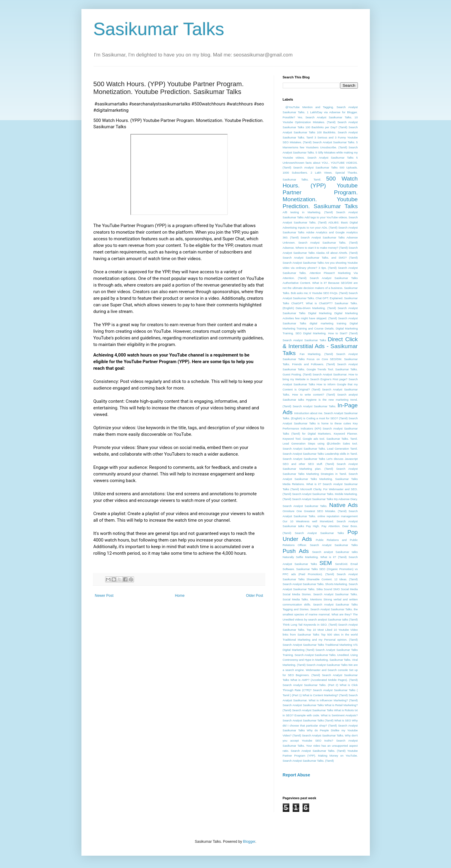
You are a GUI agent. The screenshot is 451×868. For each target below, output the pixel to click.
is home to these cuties (334, 423)
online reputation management (337, 516)
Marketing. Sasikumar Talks (339, 479)
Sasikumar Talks (159, 29)
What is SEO (343, 720)
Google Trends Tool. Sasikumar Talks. (332, 369)
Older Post (255, 596)
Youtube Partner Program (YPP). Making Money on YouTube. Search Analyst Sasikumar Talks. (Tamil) (320, 756)
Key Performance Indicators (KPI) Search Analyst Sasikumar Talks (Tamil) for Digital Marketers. (320, 428)
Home (180, 596)
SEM (326, 563)
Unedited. (343, 655)
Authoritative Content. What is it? (305, 283)
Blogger (249, 842)
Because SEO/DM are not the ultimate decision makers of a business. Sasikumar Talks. (320, 288)
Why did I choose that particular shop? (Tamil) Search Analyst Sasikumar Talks (320, 725)
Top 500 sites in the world (339, 634)
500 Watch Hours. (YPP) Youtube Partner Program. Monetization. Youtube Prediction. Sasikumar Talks (320, 192)
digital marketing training (328, 323)
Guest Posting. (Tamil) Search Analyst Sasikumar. (315, 374)
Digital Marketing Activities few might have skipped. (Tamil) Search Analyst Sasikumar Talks (320, 318)
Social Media (349, 589)
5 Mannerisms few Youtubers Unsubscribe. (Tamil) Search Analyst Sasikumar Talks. (320, 147)
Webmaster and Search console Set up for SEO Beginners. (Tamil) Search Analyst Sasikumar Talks (320, 675)
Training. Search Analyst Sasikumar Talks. (310, 655)
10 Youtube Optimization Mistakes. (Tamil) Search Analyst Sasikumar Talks (320, 122)
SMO (337, 589)
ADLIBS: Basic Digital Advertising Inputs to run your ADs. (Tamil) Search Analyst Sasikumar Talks (320, 228)
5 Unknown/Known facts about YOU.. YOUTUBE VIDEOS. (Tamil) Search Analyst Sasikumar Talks (320, 163)
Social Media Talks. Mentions (302, 599)
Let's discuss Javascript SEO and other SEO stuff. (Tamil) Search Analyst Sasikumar (320, 464)
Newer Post (104, 596)
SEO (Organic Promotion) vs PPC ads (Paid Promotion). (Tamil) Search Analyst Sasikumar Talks (320, 574)
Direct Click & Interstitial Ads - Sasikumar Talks (320, 346)
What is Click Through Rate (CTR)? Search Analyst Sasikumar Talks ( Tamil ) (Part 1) (320, 690)
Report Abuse (296, 775)
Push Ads (296, 551)
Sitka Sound (324, 589)
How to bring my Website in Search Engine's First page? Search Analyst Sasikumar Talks (320, 379)
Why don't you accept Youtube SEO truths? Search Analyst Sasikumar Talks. (320, 741)
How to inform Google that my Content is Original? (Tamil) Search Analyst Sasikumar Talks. (320, 389)
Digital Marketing (320, 313)
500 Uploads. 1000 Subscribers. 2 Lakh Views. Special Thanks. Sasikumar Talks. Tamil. (320, 173)
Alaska (320, 253)
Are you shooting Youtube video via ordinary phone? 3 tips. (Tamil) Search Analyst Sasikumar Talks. (320, 268)
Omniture (289, 511)
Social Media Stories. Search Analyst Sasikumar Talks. (320, 594)
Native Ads (343, 505)
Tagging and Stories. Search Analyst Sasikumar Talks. (318, 609)
